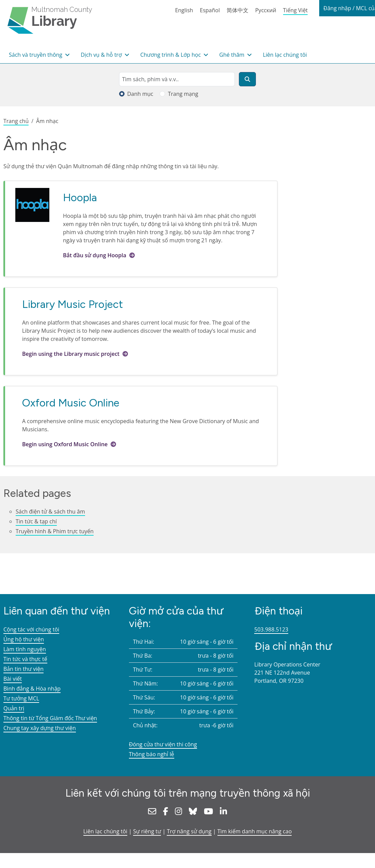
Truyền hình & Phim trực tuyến (55, 531)
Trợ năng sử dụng (189, 831)
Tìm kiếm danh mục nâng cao (255, 831)
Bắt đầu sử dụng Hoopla (95, 255)
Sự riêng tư (147, 831)
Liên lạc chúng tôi (285, 55)
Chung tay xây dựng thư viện (40, 728)
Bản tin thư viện (23, 669)
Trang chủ (16, 121)
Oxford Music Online (71, 403)
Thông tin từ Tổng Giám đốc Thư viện (50, 718)
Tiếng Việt (296, 10)
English (184, 10)
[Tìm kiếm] (247, 79)
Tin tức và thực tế (25, 659)
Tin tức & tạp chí (36, 521)
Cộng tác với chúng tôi (31, 629)
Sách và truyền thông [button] (36, 55)
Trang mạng (183, 94)
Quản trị (14, 708)
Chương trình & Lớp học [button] (171, 55)
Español (210, 10)
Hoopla (80, 197)
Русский (266, 10)
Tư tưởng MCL (21, 698)
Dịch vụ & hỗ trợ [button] (102, 55)
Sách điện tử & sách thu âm (50, 511)
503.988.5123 (271, 629)
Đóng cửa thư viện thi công (163, 744)
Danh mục (140, 94)
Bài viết (13, 679)
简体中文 (238, 10)
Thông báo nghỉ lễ (152, 754)
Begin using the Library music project (71, 354)
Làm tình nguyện (25, 649)
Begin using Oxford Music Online (66, 444)
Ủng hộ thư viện (24, 639)
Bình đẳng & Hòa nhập (32, 689)
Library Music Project (72, 304)
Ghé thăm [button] (232, 55)
